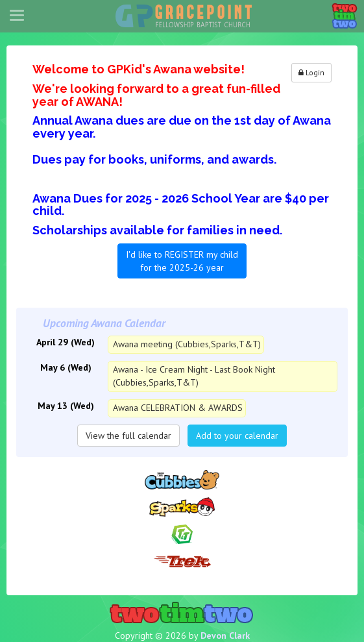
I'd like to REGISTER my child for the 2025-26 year (182, 261)
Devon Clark (225, 636)
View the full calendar (128, 436)
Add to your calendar (237, 436)
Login (311, 72)
